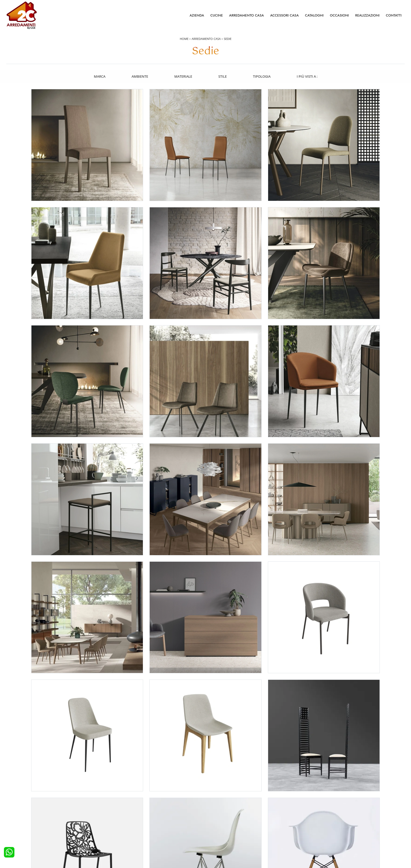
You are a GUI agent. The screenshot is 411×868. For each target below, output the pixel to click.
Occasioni (339, 16)
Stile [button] (223, 77)
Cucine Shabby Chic (25, 825)
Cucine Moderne (22, 810)
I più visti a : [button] (308, 77)
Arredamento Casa (247, 16)
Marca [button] (99, 77)
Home (184, 40)
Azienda (197, 16)
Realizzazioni (367, 16)
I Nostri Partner (320, 825)
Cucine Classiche (22, 818)
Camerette (117, 810)
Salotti (213, 803)
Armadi (115, 818)
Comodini (117, 825)
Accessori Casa (285, 16)
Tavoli (213, 818)
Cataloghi (314, 16)
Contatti (394, 16)
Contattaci (316, 810)
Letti (112, 803)
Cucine (217, 16)
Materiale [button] (183, 77)
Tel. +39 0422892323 (261, 844)
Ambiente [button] (139, 77)
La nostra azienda (322, 803)
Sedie (228, 40)
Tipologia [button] (262, 77)
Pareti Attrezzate (221, 810)
